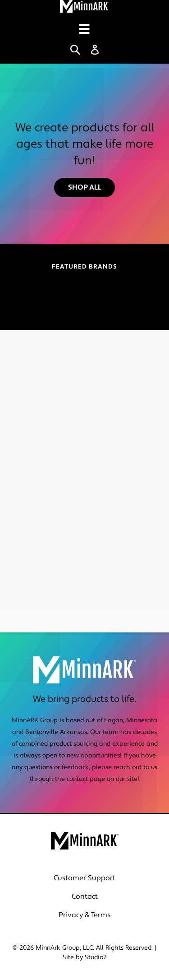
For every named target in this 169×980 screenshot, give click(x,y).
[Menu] (84, 29)
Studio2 (96, 957)
